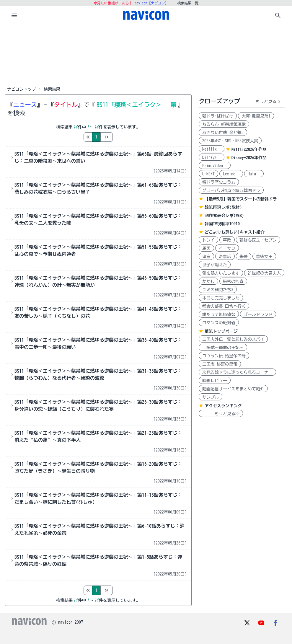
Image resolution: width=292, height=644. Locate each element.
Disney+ (212, 157)
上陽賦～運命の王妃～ (223, 348)
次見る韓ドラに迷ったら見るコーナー (237, 372)
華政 (227, 240)
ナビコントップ (22, 89)
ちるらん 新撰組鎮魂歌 (224, 124)
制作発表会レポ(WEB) (224, 216)
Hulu (254, 174)
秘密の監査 (233, 281)
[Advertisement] (146, 54)
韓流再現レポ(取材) (223, 207)
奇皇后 (225, 257)
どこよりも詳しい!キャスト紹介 (235, 232)
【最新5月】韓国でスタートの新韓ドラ (241, 199)
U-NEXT (208, 174)
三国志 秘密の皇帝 (220, 364)
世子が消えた (215, 265)
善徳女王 (264, 257)
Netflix (212, 149)
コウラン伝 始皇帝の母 (224, 356)
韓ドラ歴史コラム (219, 182)
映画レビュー (215, 381)
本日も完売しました (221, 298)
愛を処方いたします (221, 273)
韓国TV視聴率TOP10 (222, 224)
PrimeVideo (215, 166)
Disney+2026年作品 (249, 158)
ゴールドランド (258, 314)
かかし (208, 281)
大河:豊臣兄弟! (256, 116)
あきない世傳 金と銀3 (223, 133)
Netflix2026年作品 (249, 149)
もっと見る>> (221, 414)
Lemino (231, 174)
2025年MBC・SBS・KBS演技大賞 (230, 141)
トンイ (208, 240)
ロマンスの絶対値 (219, 323)
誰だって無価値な (219, 314)
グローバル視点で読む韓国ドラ (231, 190)
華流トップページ (221, 331)
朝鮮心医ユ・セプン (258, 240)
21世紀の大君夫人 (264, 273)
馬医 (206, 248)
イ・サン (227, 248)
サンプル (211, 397)
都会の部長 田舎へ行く (224, 306)
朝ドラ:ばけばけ (218, 116)
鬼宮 (206, 257)
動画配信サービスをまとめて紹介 (233, 389)
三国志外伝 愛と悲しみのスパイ (233, 339)
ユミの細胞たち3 (218, 290)
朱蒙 (244, 257)
